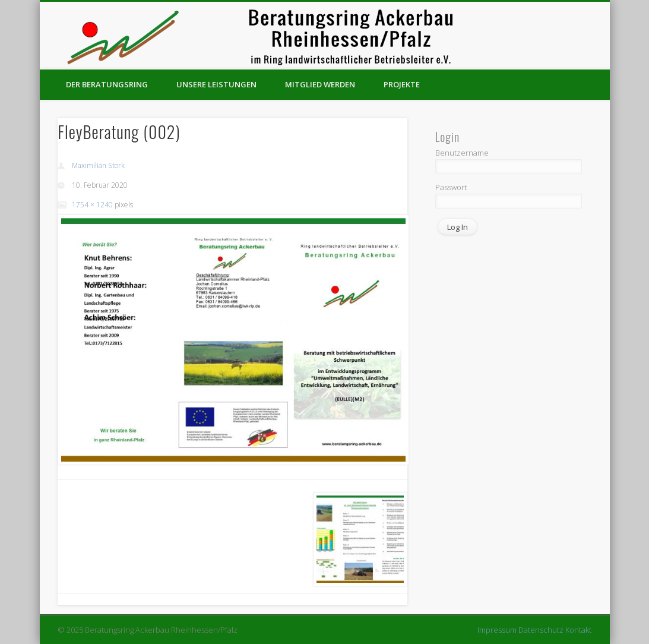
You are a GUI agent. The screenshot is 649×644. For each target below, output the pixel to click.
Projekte (402, 84)
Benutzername (462, 153)
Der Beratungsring (107, 84)
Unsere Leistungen (216, 84)
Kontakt (578, 630)
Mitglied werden (320, 84)
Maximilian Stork (98, 165)
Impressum (497, 630)
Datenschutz (541, 630)
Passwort (451, 187)
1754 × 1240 (92, 205)
